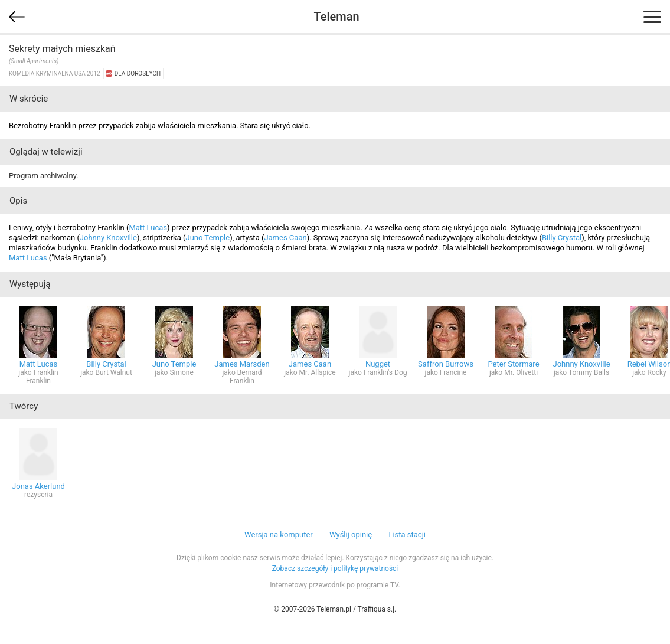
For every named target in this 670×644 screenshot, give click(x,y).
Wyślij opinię (351, 535)
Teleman (336, 17)
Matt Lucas (148, 228)
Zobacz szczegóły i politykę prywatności (335, 568)
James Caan (285, 238)
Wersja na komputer (279, 535)
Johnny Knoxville (108, 238)
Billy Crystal (562, 238)
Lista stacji (407, 535)
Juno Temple (207, 238)
